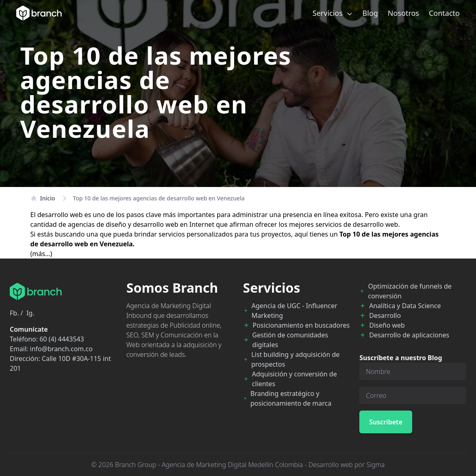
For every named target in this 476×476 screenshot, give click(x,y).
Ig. (30, 313)
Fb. (14, 313)
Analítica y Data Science (405, 306)
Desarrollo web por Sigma (347, 465)
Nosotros (403, 13)
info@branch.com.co (61, 349)
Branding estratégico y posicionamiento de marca (291, 398)
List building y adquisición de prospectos (295, 359)
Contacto (444, 13)
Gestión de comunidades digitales (290, 340)
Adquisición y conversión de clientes (295, 379)
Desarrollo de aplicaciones (409, 335)
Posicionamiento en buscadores (301, 325)
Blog (370, 13)
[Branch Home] (39, 13)
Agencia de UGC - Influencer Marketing (295, 311)
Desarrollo (385, 315)
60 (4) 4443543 (62, 339)
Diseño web (387, 325)
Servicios (333, 13)
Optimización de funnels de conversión (410, 291)
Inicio (43, 198)
